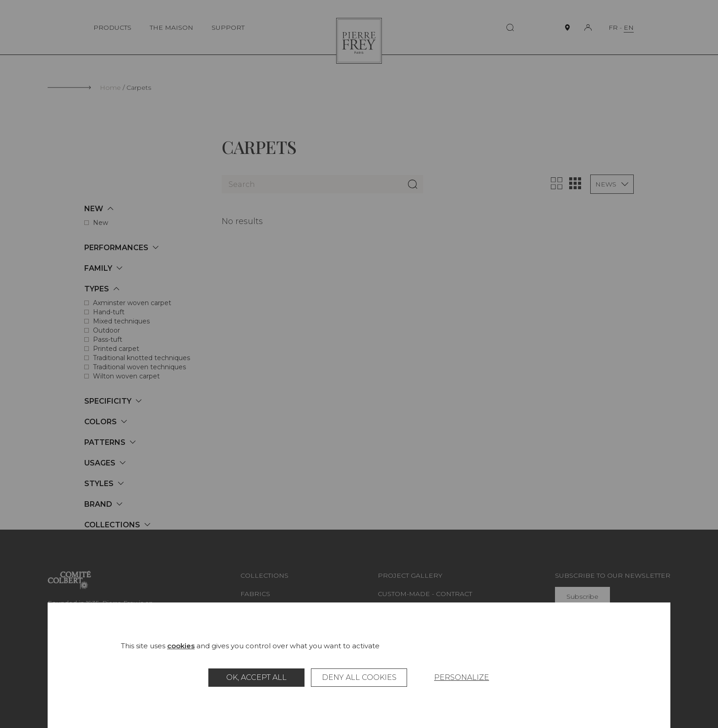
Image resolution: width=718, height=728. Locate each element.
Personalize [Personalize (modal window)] (462, 677)
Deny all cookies (359, 677)
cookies (181, 646)
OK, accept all (256, 677)
